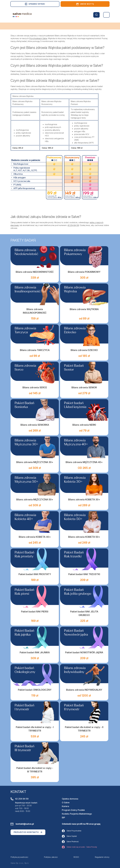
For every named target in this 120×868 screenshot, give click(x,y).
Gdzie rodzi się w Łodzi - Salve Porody (79, 847)
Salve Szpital (69, 836)
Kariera (65, 806)
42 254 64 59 (73, 225)
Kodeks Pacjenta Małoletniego (77, 814)
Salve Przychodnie (72, 831)
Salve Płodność (70, 842)
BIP (63, 818)
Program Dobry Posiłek (73, 810)
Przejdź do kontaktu (28, 832)
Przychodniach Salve (38, 38)
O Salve (66, 803)
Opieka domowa (70, 799)
